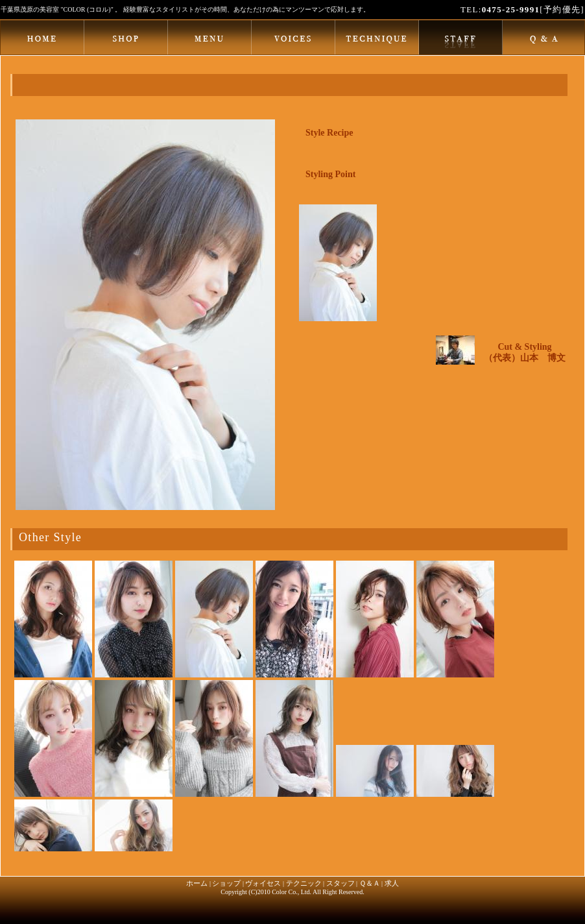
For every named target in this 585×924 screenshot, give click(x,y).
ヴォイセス (263, 883)
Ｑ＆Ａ (370, 883)
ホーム (197, 883)
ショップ (226, 883)
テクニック (304, 883)
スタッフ (340, 883)
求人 (392, 883)
